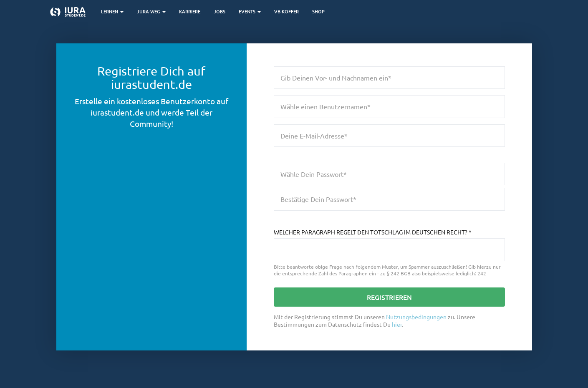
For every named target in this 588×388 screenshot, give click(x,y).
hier (397, 324)
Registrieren (389, 297)
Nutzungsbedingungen (416, 317)
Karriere (190, 11)
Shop (318, 11)
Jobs (220, 11)
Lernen (112, 11)
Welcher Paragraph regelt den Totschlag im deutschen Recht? (373, 232)
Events (250, 11)
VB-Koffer (286, 11)
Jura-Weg (151, 11)
